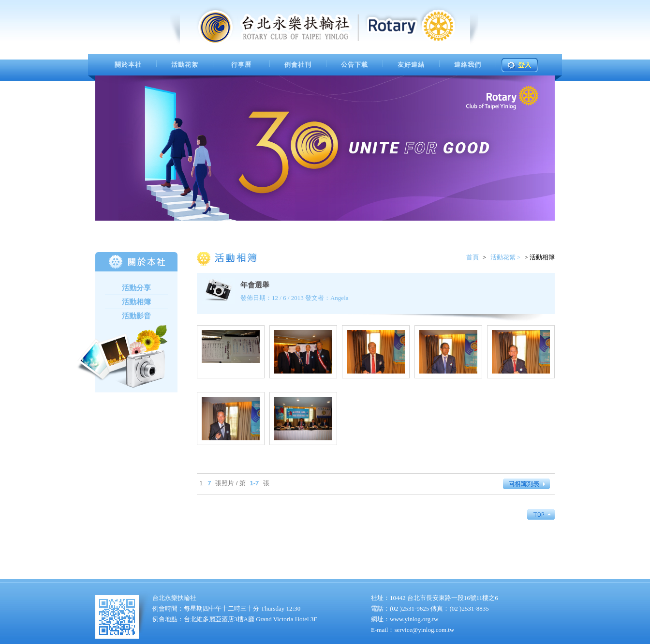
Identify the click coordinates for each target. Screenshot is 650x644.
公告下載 (355, 65)
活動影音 (136, 316)
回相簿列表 (529, 484)
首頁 (473, 257)
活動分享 (136, 288)
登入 (520, 65)
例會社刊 (298, 65)
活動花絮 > (506, 257)
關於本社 (128, 65)
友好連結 (411, 65)
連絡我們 (468, 65)
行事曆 (241, 65)
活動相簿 (136, 302)
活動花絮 (185, 65)
